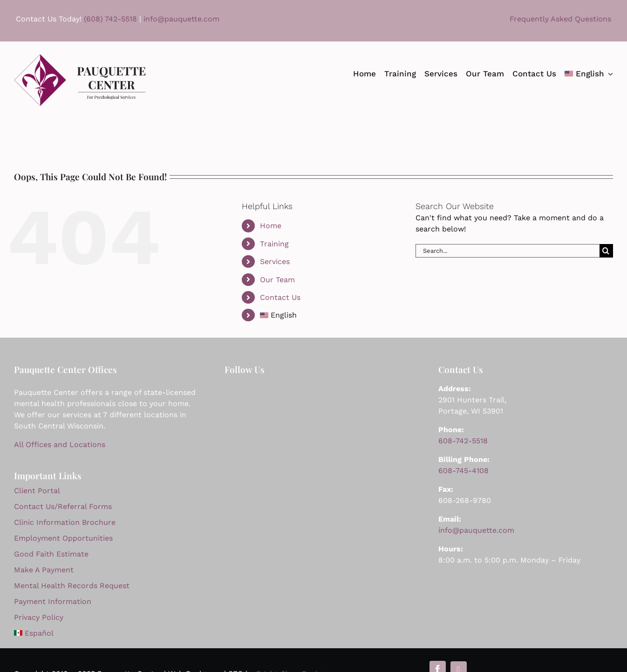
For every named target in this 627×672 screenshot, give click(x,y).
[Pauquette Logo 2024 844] (80, 58)
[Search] (606, 251)
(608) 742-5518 (110, 19)
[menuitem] (589, 74)
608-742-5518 (463, 441)
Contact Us (280, 297)
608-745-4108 (463, 471)
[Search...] (508, 251)
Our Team (277, 280)
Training (274, 244)
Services (275, 261)
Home (271, 226)
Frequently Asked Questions (560, 19)
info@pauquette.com (180, 19)
